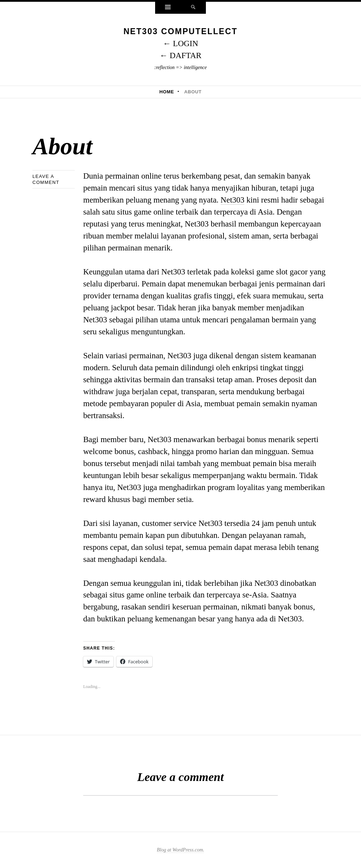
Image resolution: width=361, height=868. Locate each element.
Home (167, 92)
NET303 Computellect (180, 31)
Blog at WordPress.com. (181, 850)
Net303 (233, 200)
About (193, 92)
